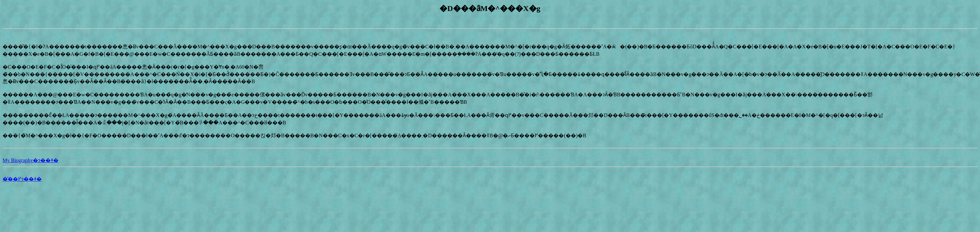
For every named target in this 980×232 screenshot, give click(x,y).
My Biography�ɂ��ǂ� (30, 160)
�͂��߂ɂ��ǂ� (22, 179)
